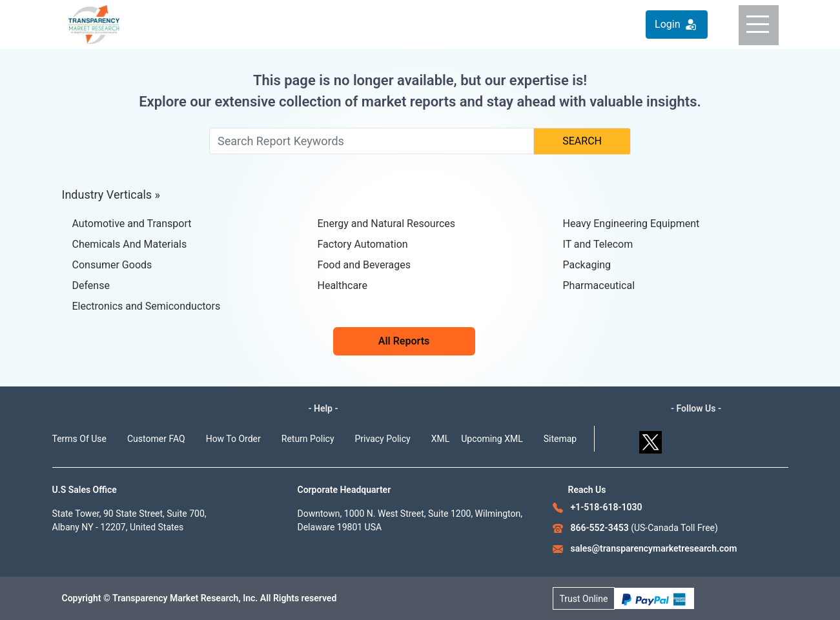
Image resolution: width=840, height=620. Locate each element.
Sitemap (560, 439)
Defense (91, 285)
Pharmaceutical (599, 285)
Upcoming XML (492, 439)
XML (441, 439)
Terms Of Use (80, 439)
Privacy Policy (383, 439)
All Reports (404, 341)
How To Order (233, 439)
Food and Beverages (364, 265)
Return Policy (308, 439)
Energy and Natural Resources (387, 224)
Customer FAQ (156, 439)
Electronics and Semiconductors (147, 306)
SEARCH (582, 141)
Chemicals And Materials (130, 244)
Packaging (587, 265)
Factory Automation (363, 244)
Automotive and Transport (132, 224)
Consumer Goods (112, 265)
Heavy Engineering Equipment (631, 224)
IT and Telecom (598, 244)
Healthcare (343, 285)
